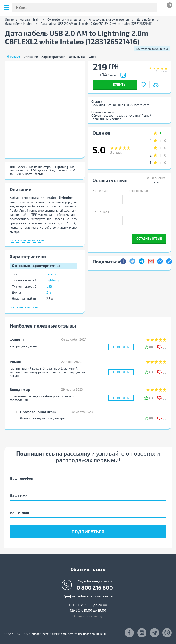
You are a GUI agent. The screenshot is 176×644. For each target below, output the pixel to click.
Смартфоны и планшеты (64, 20)
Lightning (53, 280)
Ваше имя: (100, 191)
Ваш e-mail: (101, 212)
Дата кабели (145, 20)
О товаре (14, 57)
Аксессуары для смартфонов (109, 20)
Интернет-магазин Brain (22, 20)
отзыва (161, 71)
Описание (31, 57)
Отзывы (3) (77, 57)
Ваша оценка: (156, 178)
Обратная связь (88, 569)
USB (49, 286)
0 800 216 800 (95, 588)
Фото (93, 57)
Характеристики (53, 57)
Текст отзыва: (137, 191)
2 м (49, 292)
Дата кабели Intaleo (19, 24)
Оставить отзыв (149, 238)
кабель (51, 274)
